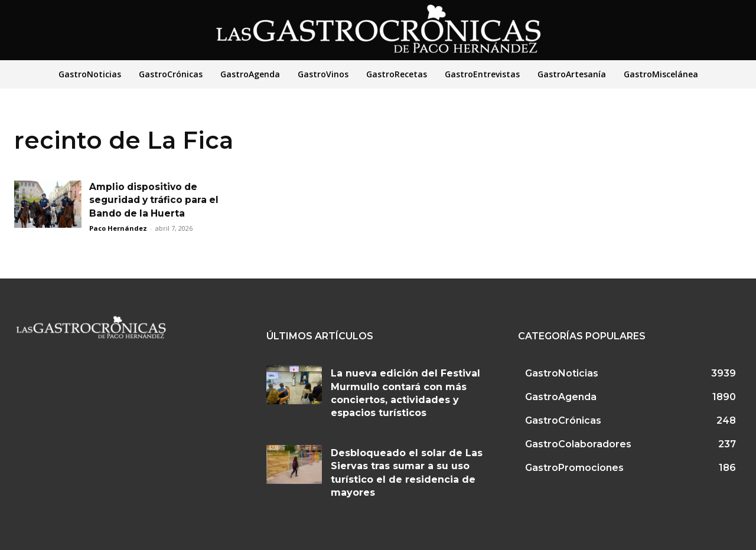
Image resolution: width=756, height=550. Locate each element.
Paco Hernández (118, 228)
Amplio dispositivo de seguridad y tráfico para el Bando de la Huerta (156, 200)
